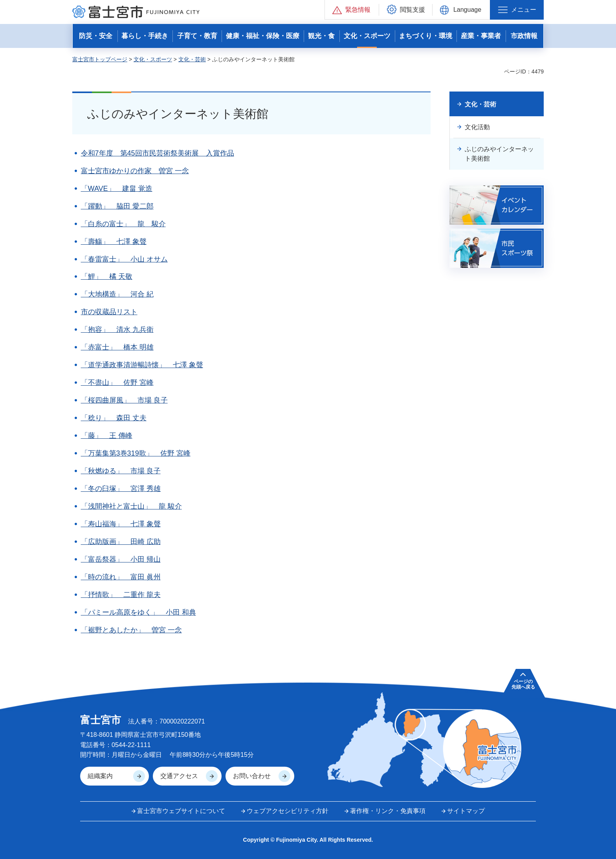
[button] (352, 10)
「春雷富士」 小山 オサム (124, 259)
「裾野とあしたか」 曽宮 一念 (131, 630)
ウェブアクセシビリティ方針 (288, 811)
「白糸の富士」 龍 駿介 (123, 224)
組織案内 (100, 776)
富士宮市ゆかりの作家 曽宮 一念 (135, 171)
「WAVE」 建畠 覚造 (117, 189)
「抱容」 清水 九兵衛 (117, 330)
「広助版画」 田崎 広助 (121, 542)
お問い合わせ (252, 776)
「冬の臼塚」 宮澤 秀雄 (121, 489)
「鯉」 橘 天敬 (107, 277)
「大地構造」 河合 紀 (117, 294)
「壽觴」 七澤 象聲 (114, 242)
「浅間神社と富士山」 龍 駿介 (131, 506)
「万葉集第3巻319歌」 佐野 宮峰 (136, 453)
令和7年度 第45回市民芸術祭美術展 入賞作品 (158, 153)
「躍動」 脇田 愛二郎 (117, 206)
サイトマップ (466, 811)
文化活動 (477, 127)
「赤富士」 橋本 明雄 (117, 347)
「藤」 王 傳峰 (107, 436)
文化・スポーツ (153, 59)
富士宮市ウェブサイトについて (181, 811)
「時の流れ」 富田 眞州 (121, 577)
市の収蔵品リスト (109, 312)
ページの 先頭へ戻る (523, 684)
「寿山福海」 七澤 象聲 (121, 524)
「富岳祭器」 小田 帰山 (121, 559)
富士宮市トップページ (100, 59)
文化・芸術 (192, 59)
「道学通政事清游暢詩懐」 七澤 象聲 (142, 365)
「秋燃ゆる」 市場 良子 (121, 471)
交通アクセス (179, 776)
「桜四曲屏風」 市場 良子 (124, 400)
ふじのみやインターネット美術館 (499, 154)
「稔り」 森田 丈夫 (114, 418)
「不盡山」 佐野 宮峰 (117, 383)
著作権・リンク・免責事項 (388, 811)
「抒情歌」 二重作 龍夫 (121, 595)
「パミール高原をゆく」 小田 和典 (138, 612)
